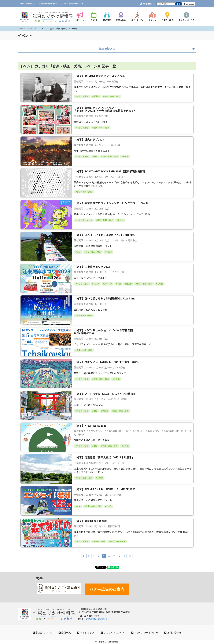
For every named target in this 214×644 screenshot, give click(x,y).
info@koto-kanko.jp (96, 619)
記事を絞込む (107, 49)
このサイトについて (113, 632)
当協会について (42, 632)
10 (130, 556)
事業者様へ (148, 4)
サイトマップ (86, 632)
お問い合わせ (173, 632)
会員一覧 (65, 632)
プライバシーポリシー (145, 632)
